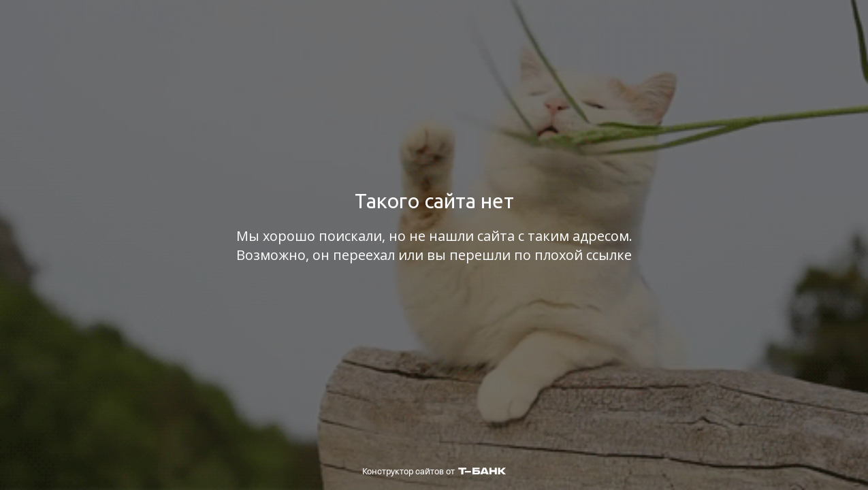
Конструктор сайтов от (434, 471)
